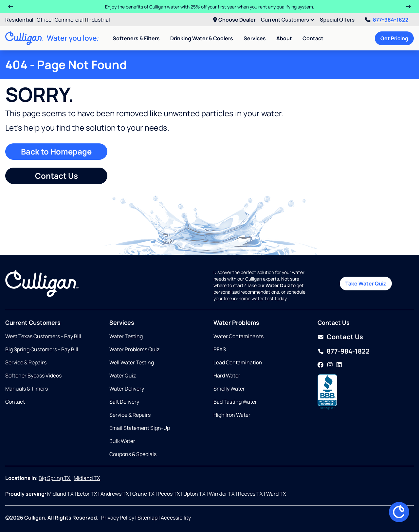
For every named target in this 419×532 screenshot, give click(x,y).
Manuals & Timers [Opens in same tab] (27, 389)
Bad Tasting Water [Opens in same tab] (235, 402)
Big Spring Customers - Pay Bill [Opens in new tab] (42, 349)
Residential (19, 20)
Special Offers (337, 20)
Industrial (99, 20)
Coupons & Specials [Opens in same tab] (133, 454)
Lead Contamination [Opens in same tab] (238, 362)
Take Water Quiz (366, 284)
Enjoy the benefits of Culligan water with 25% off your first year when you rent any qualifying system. (210, 7)
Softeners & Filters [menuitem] (136, 38)
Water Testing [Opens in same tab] (126, 336)
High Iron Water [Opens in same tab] (232, 415)
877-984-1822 (387, 20)
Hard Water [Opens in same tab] (227, 376)
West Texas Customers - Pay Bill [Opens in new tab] (43, 336)
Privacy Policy (118, 518)
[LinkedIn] (339, 365)
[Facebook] (320, 365)
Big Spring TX (55, 478)
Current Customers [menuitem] (288, 20)
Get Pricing (394, 38)
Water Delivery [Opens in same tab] (127, 389)
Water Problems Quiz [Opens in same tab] (134, 349)
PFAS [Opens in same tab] (220, 349)
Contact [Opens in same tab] (15, 402)
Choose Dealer (234, 20)
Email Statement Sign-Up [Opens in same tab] (140, 428)
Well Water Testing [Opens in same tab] (132, 362)
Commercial (69, 20)
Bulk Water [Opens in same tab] (122, 441)
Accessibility (176, 518)
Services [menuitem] (255, 38)
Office (44, 20)
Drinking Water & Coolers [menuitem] (202, 38)
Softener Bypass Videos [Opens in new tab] (33, 376)
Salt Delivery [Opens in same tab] (124, 402)
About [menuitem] (284, 38)
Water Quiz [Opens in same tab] (123, 376)
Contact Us (56, 176)
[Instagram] (330, 365)
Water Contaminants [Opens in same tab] (238, 336)
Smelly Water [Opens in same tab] (229, 389)
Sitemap (147, 518)
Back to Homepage (56, 151)
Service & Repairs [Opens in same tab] (26, 362)
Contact (313, 38)
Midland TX (87, 478)
